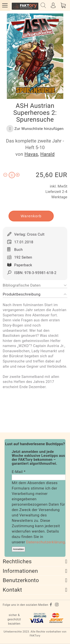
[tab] (35, 285)
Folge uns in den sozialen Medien (26, 605)
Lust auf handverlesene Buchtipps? (35, 444)
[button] (35, 129)
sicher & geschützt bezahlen (14, 619)
